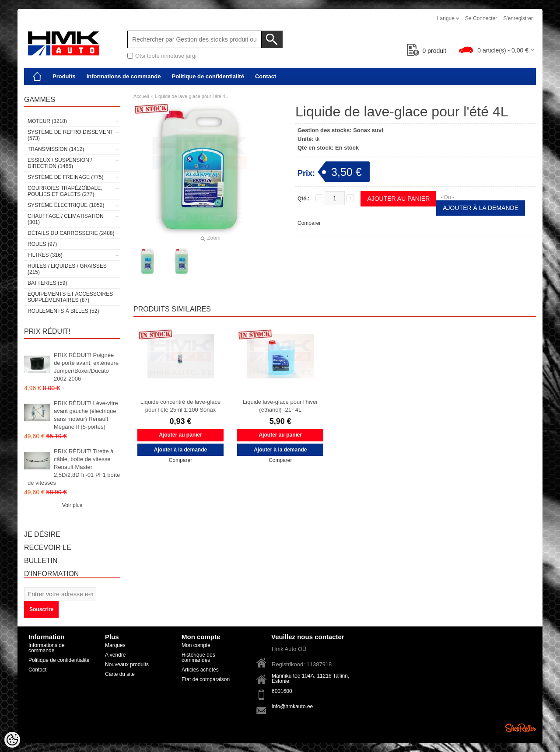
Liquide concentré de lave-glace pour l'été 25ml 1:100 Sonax (181, 406)
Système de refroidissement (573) (70, 135)
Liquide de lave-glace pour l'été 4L (191, 96)
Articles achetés (200, 670)
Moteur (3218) (47, 121)
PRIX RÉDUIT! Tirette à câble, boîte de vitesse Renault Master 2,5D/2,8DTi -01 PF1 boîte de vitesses (74, 467)
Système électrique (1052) (66, 205)
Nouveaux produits (127, 665)
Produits (64, 76)
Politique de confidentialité (208, 76)
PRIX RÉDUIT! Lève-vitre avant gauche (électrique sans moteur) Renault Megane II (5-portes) (86, 415)
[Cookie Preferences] (12, 740)
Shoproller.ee (521, 728)
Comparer (309, 223)
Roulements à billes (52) (63, 311)
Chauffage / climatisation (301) (66, 219)
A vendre (115, 655)
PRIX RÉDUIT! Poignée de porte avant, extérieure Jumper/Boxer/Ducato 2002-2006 (86, 367)
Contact (266, 76)
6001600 (282, 691)
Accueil (141, 96)
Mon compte (196, 645)
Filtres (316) (45, 255)
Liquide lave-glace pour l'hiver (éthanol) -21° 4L (280, 406)
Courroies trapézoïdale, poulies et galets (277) (65, 191)
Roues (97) (42, 244)
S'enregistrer (518, 18)
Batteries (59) (47, 283)
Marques (115, 645)
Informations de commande (124, 76)
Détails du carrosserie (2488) (71, 233)
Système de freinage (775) (65, 177)
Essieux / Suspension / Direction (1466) (60, 163)
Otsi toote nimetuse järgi (166, 56)
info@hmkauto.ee (292, 707)
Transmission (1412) (56, 149)
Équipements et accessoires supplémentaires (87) (70, 297)
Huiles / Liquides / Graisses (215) (67, 269)
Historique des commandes (198, 658)
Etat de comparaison (206, 679)
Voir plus (72, 505)
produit (427, 51)
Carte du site (120, 674)
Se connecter (481, 18)
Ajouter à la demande (481, 208)
